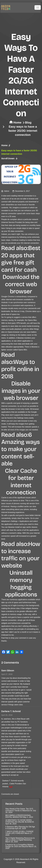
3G (37, 211)
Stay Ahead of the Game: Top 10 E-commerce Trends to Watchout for (19, 810)
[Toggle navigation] (38, 8)
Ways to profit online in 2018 (20, 369)
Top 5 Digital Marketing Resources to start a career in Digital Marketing (20, 839)
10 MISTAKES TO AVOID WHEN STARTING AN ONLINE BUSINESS (20, 821)
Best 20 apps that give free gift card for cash (21, 259)
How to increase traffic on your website (21, 555)
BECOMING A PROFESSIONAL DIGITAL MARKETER (18, 816)
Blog (28, 123)
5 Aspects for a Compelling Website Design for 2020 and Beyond (19, 846)
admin (7, 191)
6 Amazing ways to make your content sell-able (21, 449)
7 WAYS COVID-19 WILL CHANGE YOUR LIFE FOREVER (19, 832)
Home (17, 123)
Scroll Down (10, 158)
